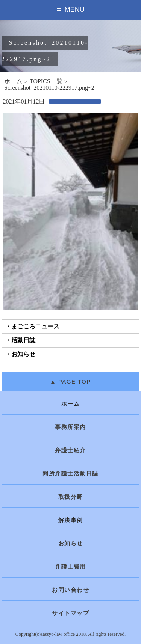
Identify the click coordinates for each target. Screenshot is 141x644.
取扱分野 (71, 497)
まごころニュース (35, 326)
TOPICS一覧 (46, 81)
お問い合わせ (70, 590)
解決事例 (71, 520)
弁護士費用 (70, 567)
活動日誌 (23, 340)
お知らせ (23, 354)
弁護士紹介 (70, 450)
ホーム (13, 81)
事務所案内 (70, 427)
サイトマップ (70, 613)
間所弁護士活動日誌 (70, 474)
